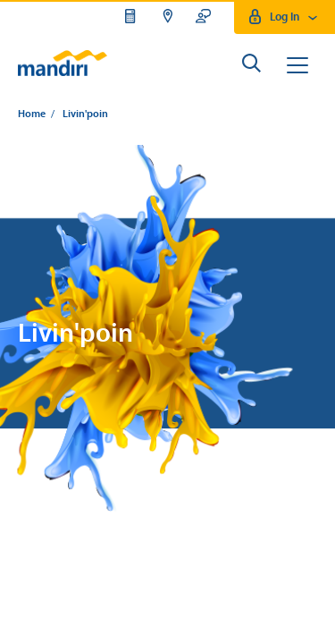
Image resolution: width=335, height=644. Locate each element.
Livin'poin (85, 114)
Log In (285, 17)
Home (32, 114)
